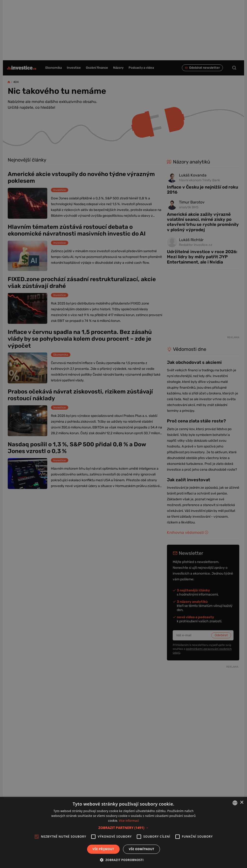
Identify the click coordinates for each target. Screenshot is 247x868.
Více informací (129, 821)
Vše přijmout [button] (103, 849)
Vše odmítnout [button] (141, 849)
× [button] (242, 803)
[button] (123, 828)
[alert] (123, 434)
